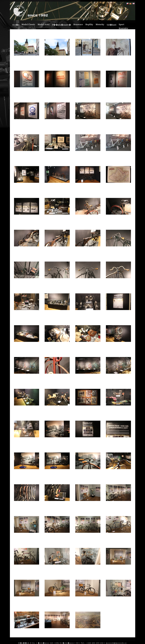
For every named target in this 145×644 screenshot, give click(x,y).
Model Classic (28, 24)
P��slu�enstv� (61, 25)
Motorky (100, 24)
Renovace (78, 24)
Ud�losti (112, 25)
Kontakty (124, 28)
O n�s (16, 25)
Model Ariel (43, 24)
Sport (122, 24)
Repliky (89, 24)
